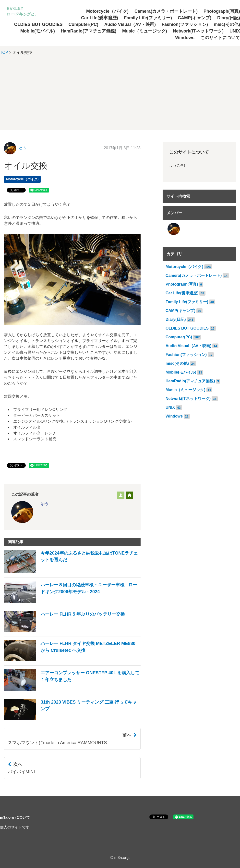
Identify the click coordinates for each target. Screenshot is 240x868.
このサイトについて (220, 38)
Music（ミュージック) (145, 31)
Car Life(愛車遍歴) (100, 18)
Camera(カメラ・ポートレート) (166, 11)
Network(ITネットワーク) (198, 31)
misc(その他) (227, 24)
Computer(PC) (84, 24)
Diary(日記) (229, 18)
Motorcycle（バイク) (107, 11)
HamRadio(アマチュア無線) (89, 31)
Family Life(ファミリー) (148, 18)
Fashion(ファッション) (185, 24)
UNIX (235, 31)
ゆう (23, 148)
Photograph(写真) (222, 11)
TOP (4, 52)
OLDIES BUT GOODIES (38, 24)
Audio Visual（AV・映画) (130, 24)
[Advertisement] (120, 96)
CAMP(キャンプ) (195, 18)
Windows (185, 38)
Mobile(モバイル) (38, 31)
